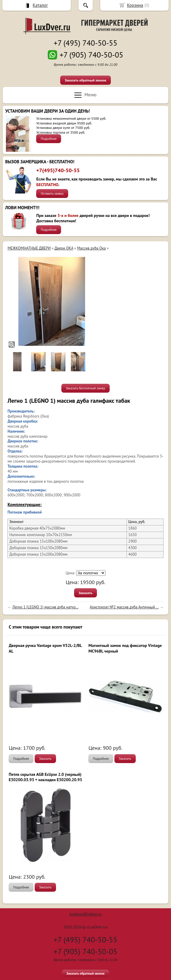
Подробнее (49, 139)
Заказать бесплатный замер (85, 388)
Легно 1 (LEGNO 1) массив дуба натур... (45, 607)
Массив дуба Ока (91, 248)
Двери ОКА (64, 248)
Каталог (40, 5)
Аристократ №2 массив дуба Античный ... (124, 607)
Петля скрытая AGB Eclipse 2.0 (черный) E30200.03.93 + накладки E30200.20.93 (45, 777)
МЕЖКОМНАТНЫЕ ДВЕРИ (29, 248)
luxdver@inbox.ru (85, 914)
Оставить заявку (52, 194)
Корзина (135, 5)
